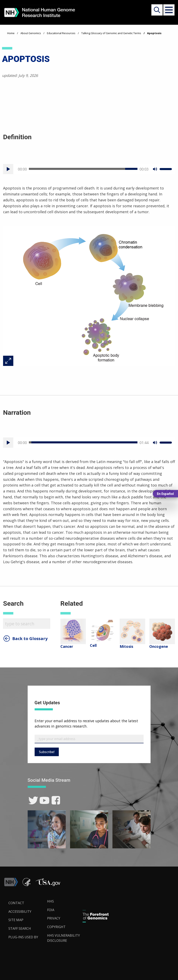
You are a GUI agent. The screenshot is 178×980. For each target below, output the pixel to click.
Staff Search (20, 928)
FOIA (51, 910)
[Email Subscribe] (89, 739)
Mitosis (126, 646)
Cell (93, 645)
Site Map (16, 920)
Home (11, 33)
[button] (168, 10)
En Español (165, 494)
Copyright (56, 927)
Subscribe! (47, 752)
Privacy (54, 918)
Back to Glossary (30, 639)
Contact (16, 903)
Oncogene (159, 646)
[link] (33, 800)
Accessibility (20, 912)
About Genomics (31, 33)
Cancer (67, 646)
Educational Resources (61, 33)
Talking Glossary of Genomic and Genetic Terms (111, 33)
